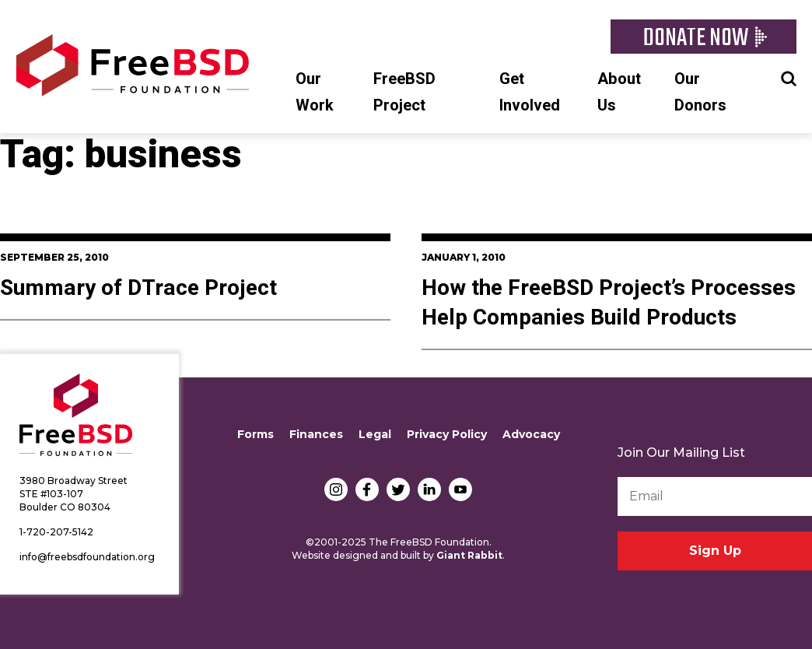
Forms (255, 434)
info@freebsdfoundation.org (87, 557)
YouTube (460, 489)
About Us (619, 92)
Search (789, 77)
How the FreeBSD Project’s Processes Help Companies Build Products (609, 303)
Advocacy (531, 434)
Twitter (398, 489)
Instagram (336, 489)
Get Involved (530, 92)
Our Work (315, 92)
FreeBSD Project (404, 92)
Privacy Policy (447, 434)
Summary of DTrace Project (138, 288)
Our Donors (700, 92)
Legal (375, 434)
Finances (316, 434)
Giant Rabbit (469, 555)
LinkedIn (429, 489)
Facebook (367, 489)
